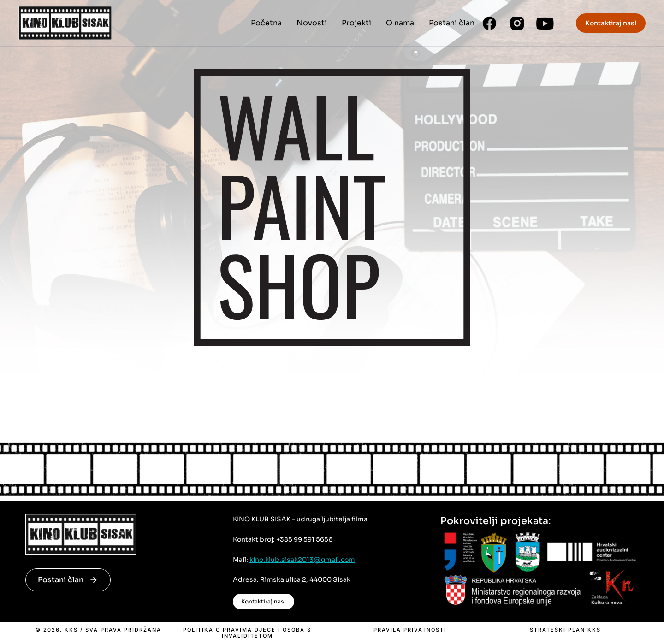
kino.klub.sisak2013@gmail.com (302, 560)
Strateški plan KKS (565, 630)
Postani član (68, 580)
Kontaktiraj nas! (611, 23)
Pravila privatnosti (410, 630)
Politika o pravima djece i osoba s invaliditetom (247, 633)
